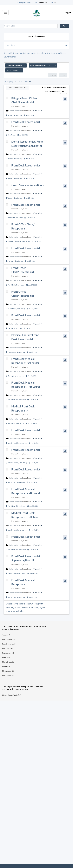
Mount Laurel (12, 400)
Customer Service (15, 111)
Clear (63, 75)
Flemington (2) (8, 648)
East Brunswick (13, 443)
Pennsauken (12, 597)
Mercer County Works (20, 106)
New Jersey (18, 115)
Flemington (11, 376)
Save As (53, 75)
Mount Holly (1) (8, 675)
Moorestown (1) (8, 671)
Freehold (11, 218)
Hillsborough (12, 309)
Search (65, 26)
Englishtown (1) (8, 653)
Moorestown (12, 352)
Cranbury (11, 261)
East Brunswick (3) (9, 644)
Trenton (10, 115)
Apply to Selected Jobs (18, 88)
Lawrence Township (14, 241)
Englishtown (12, 482)
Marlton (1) (6, 666)
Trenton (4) (6, 635)
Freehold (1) (7, 657)
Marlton (10, 328)
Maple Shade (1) (8, 662)
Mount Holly (12, 285)
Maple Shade (12, 573)
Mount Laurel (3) (8, 639)
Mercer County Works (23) (12, 695)
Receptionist (27, 111)
